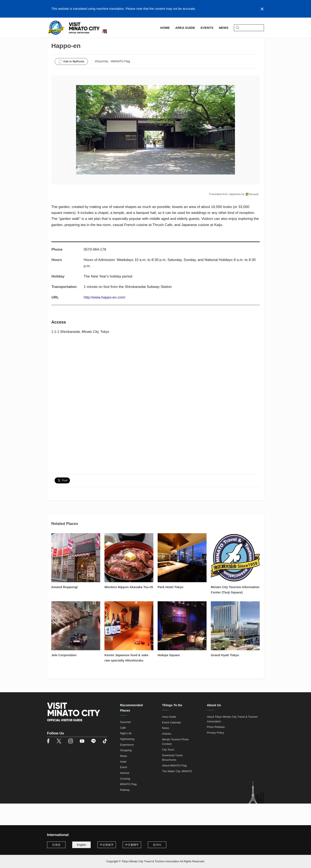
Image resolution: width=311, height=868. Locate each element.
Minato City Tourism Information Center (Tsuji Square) (235, 611)
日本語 (56, 845)
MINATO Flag (128, 806)
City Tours (168, 771)
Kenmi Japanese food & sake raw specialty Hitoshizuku (126, 680)
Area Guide (68, 40)
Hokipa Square (169, 677)
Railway (125, 812)
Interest (124, 795)
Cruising (125, 800)
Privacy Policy (216, 754)
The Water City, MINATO (177, 793)
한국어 (157, 845)
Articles (167, 756)
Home (51, 40)
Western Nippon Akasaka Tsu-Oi (129, 609)
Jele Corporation (64, 677)
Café (123, 750)
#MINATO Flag (120, 83)
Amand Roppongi (65, 609)
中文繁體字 (132, 845)
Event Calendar (172, 744)
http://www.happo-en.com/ (105, 319)
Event (123, 789)
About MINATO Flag (174, 787)
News (166, 750)
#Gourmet (101, 83)
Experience (127, 767)
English (81, 845)
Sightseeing (127, 761)
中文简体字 (107, 845)
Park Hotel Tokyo (170, 609)
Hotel (123, 784)
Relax (123, 778)
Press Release (216, 749)
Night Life (126, 755)
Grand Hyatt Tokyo (225, 677)
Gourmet (125, 744)
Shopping (126, 772)
